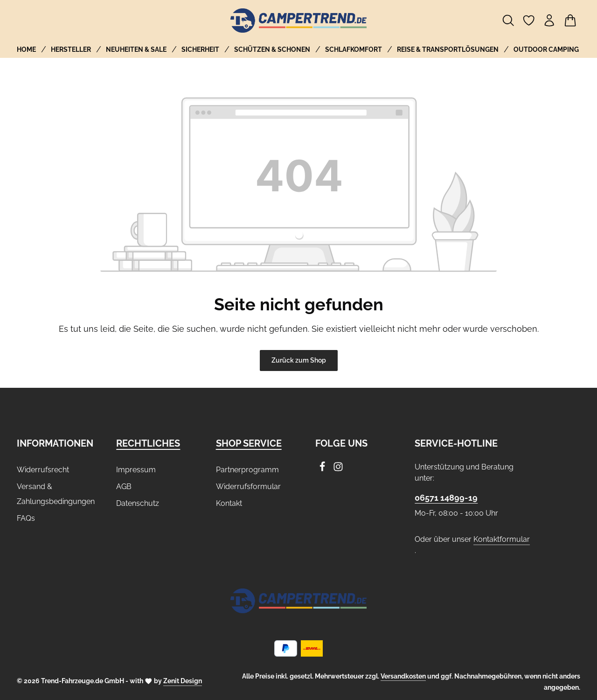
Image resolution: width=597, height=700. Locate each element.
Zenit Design (183, 681)
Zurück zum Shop (299, 360)
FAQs (26, 518)
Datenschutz (138, 503)
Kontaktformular (502, 539)
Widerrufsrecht (43, 470)
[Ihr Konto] (549, 21)
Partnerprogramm (247, 470)
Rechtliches (148, 443)
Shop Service (249, 443)
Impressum (136, 470)
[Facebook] (323, 469)
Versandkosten (403, 676)
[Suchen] (508, 21)
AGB (124, 486)
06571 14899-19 (446, 498)
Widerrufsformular (248, 486)
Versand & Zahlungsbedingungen (56, 494)
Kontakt (229, 503)
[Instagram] (338, 469)
